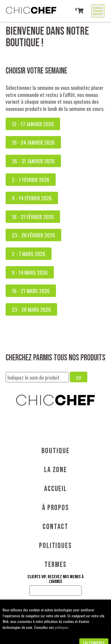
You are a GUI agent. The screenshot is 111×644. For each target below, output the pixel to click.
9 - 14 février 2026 (32, 198)
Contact (55, 527)
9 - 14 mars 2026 (30, 272)
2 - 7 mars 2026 (29, 254)
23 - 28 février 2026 (33, 235)
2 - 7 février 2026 (31, 180)
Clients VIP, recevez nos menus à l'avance (55, 579)
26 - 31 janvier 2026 (33, 161)
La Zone (55, 470)
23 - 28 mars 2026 (31, 309)
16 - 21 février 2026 (33, 217)
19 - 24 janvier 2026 (33, 142)
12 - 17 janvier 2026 (33, 124)
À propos (55, 508)
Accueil (55, 489)
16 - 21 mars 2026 (31, 291)
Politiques (55, 546)
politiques (62, 627)
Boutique (55, 451)
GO (79, 378)
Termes (55, 565)
